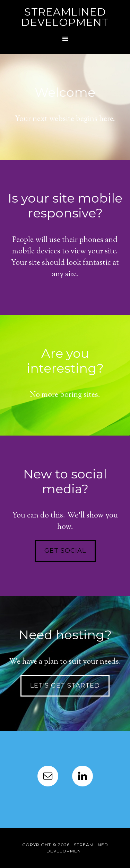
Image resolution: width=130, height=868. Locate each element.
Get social (65, 551)
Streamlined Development (65, 17)
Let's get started (65, 685)
